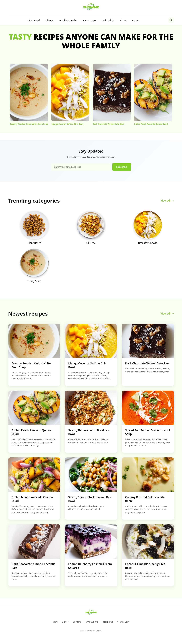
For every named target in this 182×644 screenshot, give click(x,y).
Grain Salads (108, 20)
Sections (77, 622)
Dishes (65, 622)
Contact (136, 20)
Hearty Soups (89, 20)
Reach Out (108, 622)
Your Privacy (123, 622)
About (123, 20)
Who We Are (92, 622)
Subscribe (122, 167)
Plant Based (34, 20)
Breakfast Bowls (68, 20)
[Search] (171, 20)
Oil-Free (50, 20)
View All (167, 201)
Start (55, 622)
